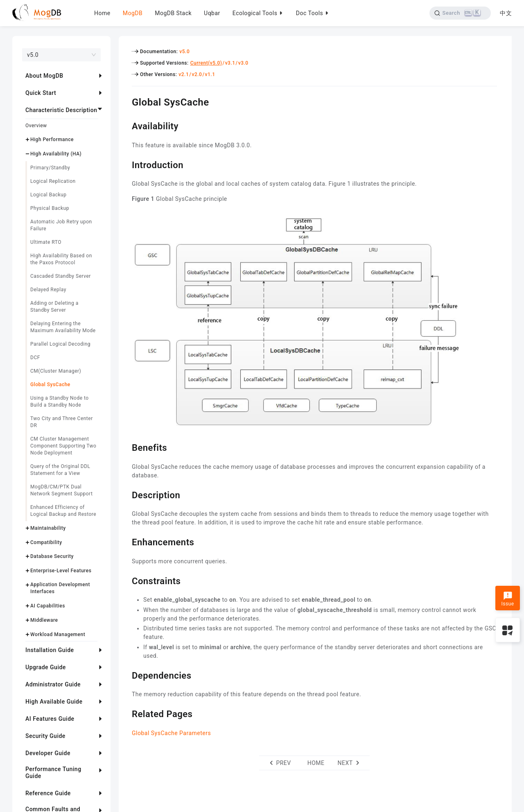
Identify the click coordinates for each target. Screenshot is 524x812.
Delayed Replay (48, 290)
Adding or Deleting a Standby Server (54, 307)
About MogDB (44, 76)
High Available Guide (54, 702)
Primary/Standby (50, 168)
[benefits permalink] (126, 447)
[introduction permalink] (126, 164)
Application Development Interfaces (60, 588)
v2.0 (197, 74)
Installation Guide (50, 650)
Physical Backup (50, 208)
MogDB (133, 13)
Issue (507, 599)
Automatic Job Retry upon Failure (61, 225)
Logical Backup (48, 195)
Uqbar (212, 13)
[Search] (460, 13)
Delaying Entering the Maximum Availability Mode (63, 327)
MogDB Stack (173, 13)
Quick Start (41, 93)
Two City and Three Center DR (62, 422)
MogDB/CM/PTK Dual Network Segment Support (61, 490)
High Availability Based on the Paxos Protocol (61, 259)
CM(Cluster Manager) (56, 371)
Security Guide (45, 736)
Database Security (52, 556)
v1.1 (210, 74)
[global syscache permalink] (126, 101)
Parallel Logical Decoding (60, 344)
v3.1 (230, 63)
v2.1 (184, 74)
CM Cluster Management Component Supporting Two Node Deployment (63, 446)
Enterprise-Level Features (61, 571)
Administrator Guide (53, 684)
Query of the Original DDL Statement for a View (60, 470)
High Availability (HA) (56, 154)
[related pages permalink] (126, 713)
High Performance (52, 139)
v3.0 (243, 63)
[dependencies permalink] (126, 675)
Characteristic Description (61, 110)
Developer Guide (48, 753)
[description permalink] (126, 494)
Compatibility (46, 542)
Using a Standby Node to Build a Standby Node (60, 402)
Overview (36, 126)
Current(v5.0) (206, 63)
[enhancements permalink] (126, 541)
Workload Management (58, 634)
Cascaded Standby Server (61, 276)
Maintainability (48, 528)
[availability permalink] (126, 125)
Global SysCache (50, 385)
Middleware (44, 620)
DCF (35, 358)
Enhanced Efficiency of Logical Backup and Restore (63, 511)
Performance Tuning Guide (53, 773)
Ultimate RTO (46, 242)
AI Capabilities (48, 606)
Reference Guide (48, 793)
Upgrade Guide (46, 667)
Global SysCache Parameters (171, 733)
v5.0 (184, 52)
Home (102, 13)
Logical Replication (53, 181)
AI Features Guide (50, 719)
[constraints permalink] (126, 580)
